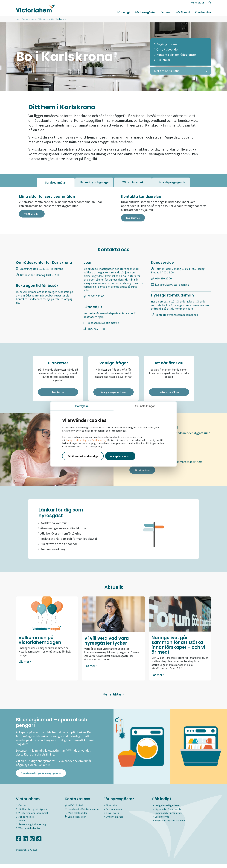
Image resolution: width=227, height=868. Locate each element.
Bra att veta (112, 817)
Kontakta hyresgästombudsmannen (177, 315)
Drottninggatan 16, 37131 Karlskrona (41, 269)
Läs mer (25, 663)
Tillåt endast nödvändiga (83, 456)
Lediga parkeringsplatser (168, 817)
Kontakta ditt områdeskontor (175, 55)
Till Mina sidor (32, 214)
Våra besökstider (75, 821)
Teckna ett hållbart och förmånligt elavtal (68, 540)
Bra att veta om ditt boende (58, 545)
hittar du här (125, 280)
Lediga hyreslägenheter (168, 809)
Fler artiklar (113, 695)
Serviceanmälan (115, 813)
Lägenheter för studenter (169, 813)
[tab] (56, 182)
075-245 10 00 (96, 330)
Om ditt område (47, 19)
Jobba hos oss (26, 821)
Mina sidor (198, 3)
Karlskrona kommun (53, 524)
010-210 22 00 (96, 297)
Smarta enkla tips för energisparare (41, 777)
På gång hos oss (166, 44)
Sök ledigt (124, 13)
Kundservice (203, 13)
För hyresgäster (145, 13)
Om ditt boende (166, 49)
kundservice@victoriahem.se (172, 285)
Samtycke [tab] (82, 406)
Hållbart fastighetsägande (33, 813)
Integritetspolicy (76, 440)
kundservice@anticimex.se (103, 323)
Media (22, 825)
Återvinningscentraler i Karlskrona (62, 529)
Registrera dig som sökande (170, 825)
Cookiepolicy (99, 440)
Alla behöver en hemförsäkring (60, 534)
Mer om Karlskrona (181, 71)
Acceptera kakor (120, 456)
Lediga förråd (162, 821)
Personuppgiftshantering (32, 828)
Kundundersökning (52, 550)
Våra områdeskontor (30, 832)
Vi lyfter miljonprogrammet (33, 817)
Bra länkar (162, 60)
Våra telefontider (76, 817)
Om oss (166, 13)
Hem (18, 19)
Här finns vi (183, 13)
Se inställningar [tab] (145, 406)
